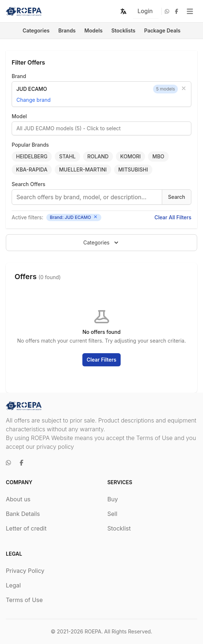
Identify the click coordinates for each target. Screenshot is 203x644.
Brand (19, 76)
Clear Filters (102, 360)
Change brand (34, 100)
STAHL (67, 156)
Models (94, 30)
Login (145, 11)
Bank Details (23, 514)
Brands (67, 30)
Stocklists (123, 30)
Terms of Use (24, 600)
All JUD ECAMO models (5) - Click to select (69, 128)
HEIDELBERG (32, 156)
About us (18, 499)
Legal (13, 585)
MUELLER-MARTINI (83, 169)
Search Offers (28, 184)
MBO (158, 156)
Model (19, 116)
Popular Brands (30, 145)
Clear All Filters (173, 217)
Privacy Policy (25, 571)
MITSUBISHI (133, 169)
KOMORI (130, 156)
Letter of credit (26, 528)
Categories (36, 30)
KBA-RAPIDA (32, 169)
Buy (113, 499)
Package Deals (163, 30)
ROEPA (93, 631)
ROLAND (98, 156)
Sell (112, 514)
